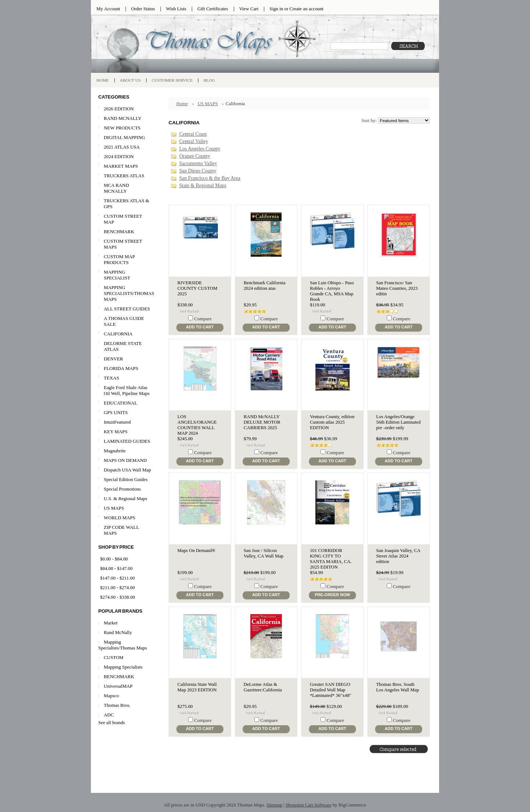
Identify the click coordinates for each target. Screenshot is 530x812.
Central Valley (194, 141)
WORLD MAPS (120, 518)
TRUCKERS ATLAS (124, 176)
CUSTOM (114, 657)
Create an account (306, 9)
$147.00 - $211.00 (117, 578)
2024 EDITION (125, 157)
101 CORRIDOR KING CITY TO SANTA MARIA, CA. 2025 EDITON (331, 559)
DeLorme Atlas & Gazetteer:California (263, 687)
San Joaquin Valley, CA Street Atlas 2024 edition (398, 556)
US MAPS (125, 508)
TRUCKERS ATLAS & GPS (126, 204)
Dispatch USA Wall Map (127, 470)
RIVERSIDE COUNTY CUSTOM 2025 (197, 288)
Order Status (143, 9)
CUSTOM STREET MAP (123, 219)
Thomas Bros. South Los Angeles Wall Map (397, 687)
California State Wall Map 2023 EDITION (197, 687)
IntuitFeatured (117, 422)
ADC (109, 715)
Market (111, 623)
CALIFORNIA (125, 334)
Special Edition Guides (126, 479)
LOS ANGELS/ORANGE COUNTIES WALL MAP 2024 (197, 425)
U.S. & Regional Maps (126, 498)
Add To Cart (200, 327)
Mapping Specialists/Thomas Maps (123, 645)
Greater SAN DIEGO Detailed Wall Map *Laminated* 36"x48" (331, 690)
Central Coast (193, 134)
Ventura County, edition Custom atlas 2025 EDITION (332, 422)
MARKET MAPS (121, 166)
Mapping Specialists (123, 667)
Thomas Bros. (117, 705)
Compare (203, 319)
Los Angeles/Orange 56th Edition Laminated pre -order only (398, 422)
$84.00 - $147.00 (116, 568)
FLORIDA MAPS (121, 368)
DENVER (113, 359)
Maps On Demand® (196, 551)
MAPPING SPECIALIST (117, 275)
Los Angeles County (200, 149)
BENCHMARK (119, 232)
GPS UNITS (116, 412)
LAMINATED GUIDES (127, 441)
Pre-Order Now (332, 595)
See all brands (112, 722)
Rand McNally (118, 632)
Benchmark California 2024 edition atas (264, 286)
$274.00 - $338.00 (118, 597)
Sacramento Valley (198, 163)
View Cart (249, 9)
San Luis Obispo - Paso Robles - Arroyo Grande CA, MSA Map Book (332, 291)
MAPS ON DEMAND (125, 460)
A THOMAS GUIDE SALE (125, 321)
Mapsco (111, 696)
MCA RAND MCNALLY (116, 188)
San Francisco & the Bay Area (210, 178)
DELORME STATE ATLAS (123, 346)
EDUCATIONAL (121, 403)
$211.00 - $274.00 (117, 587)
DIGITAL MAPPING (124, 137)
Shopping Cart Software (309, 805)
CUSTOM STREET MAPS (123, 244)
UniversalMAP (118, 686)
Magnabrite (115, 451)
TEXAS (125, 378)
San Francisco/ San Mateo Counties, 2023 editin (397, 288)
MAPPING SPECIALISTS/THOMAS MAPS (126, 293)
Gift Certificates (213, 9)
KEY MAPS (116, 432)
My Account (108, 9)
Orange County (195, 156)
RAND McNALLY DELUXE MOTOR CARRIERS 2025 (262, 422)
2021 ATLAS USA (125, 147)
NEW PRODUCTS (125, 128)
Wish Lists (176, 9)
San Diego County (198, 171)
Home (182, 104)
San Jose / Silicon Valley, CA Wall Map (264, 553)
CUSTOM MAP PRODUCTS (119, 259)
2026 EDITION (119, 109)
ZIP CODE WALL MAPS (121, 530)
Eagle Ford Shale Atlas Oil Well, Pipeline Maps (127, 390)
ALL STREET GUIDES (127, 309)
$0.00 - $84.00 (114, 559)
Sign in (276, 9)
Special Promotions (125, 489)
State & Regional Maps (203, 186)
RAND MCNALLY (123, 118)
